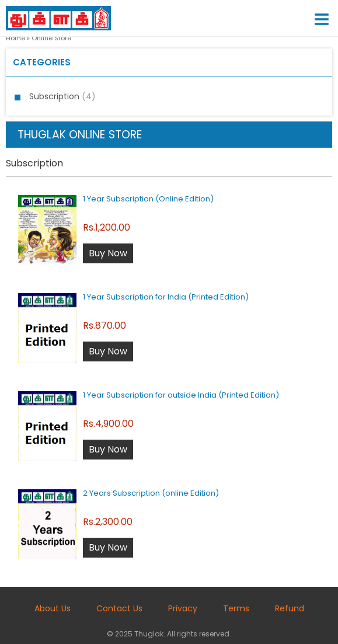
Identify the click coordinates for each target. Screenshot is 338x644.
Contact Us (119, 608)
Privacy (183, 608)
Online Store (51, 38)
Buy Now (108, 253)
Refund (290, 608)
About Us (53, 608)
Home (15, 38)
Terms (236, 608)
